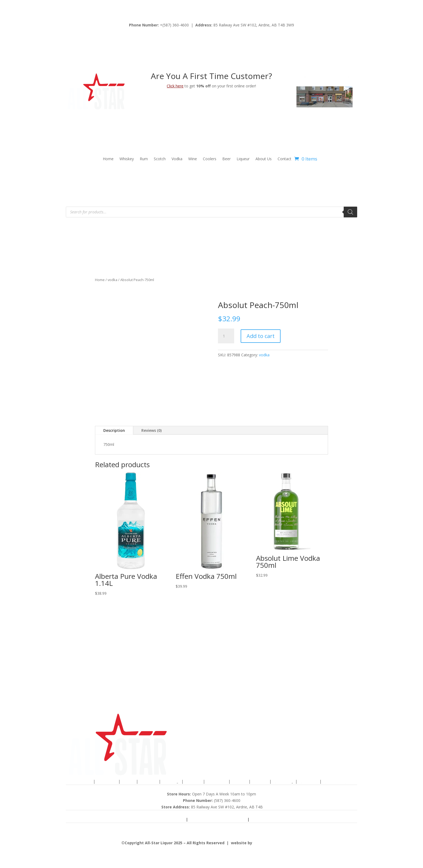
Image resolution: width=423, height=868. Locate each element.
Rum (144, 159)
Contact (284, 159)
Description (114, 430)
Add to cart (261, 336)
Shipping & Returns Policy (218, 819)
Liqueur (243, 159)
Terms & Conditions (161, 819)
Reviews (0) (151, 430)
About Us (264, 159)
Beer (226, 159)
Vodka (177, 159)
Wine (193, 159)
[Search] (350, 212)
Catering (309, 781)
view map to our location (327, 75)
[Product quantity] (226, 336)
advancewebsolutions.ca (277, 843)
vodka (112, 280)
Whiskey (127, 159)
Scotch (160, 159)
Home (108, 159)
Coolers (210, 159)
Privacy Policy (268, 819)
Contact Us (336, 781)
